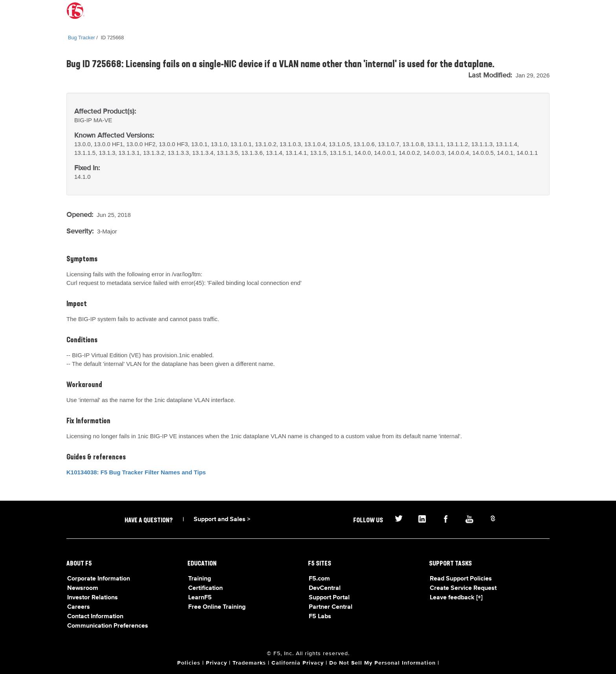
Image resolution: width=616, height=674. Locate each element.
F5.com (319, 579)
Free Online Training (217, 607)
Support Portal (329, 598)
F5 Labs (320, 617)
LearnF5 (200, 598)
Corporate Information (99, 579)
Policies (189, 663)
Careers (79, 607)
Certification (205, 588)
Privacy (216, 663)
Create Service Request (463, 588)
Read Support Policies (461, 579)
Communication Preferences (108, 626)
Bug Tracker (82, 38)
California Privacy (298, 663)
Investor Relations (93, 598)
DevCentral (325, 588)
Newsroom (83, 588)
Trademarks (249, 663)
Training (200, 579)
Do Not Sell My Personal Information (382, 663)
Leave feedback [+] (456, 598)
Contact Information (95, 617)
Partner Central (331, 607)
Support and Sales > (222, 520)
